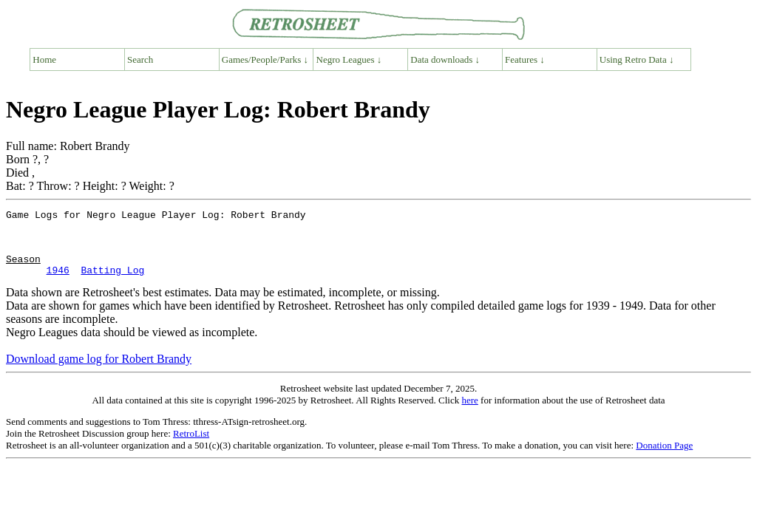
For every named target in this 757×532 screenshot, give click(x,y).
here (469, 413)
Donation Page (664, 458)
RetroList (191, 447)
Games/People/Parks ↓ (265, 59)
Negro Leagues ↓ (349, 59)
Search (140, 59)
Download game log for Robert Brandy (99, 372)
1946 (58, 283)
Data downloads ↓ (445, 59)
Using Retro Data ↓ (637, 59)
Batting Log (112, 283)
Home (44, 59)
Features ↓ (525, 59)
